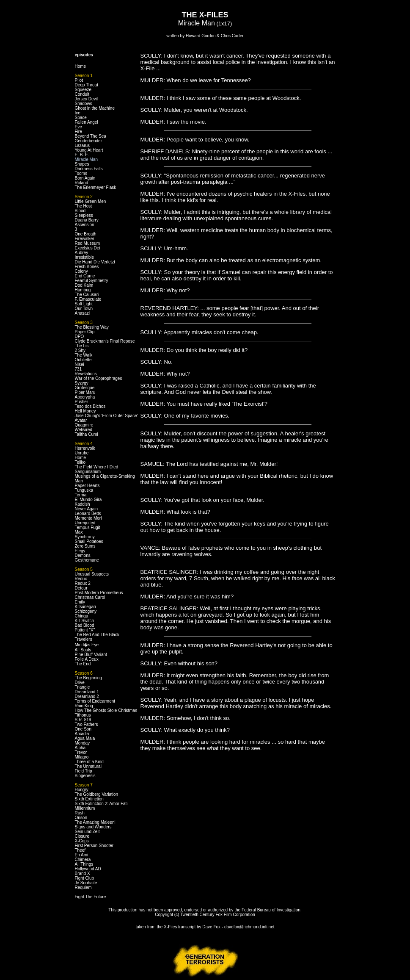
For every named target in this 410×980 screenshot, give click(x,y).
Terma (81, 495)
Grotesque (85, 388)
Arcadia (82, 734)
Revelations (86, 374)
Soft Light (84, 304)
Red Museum (87, 243)
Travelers (84, 639)
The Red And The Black (97, 635)
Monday (83, 743)
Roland (82, 183)
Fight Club (85, 878)
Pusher (82, 402)
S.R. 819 (83, 720)
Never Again (86, 509)
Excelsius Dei (88, 248)
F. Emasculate (88, 299)
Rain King (84, 706)
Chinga (82, 616)
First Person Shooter (94, 846)
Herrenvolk (85, 448)
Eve (78, 127)
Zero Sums (85, 546)
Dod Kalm (84, 285)
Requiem (83, 887)
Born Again (85, 178)
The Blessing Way (92, 327)
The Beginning (89, 678)
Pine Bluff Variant (91, 655)
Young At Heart (89, 150)
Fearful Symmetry (92, 281)
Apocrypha (85, 397)
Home (81, 66)
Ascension (85, 225)
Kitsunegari (85, 607)
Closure (82, 836)
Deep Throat (87, 85)
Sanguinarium (88, 472)
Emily (80, 602)
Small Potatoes (89, 541)
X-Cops (82, 841)
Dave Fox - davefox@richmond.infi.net (238, 927)
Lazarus (83, 145)
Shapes (82, 164)
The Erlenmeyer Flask (96, 187)
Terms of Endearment (95, 701)
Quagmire (84, 425)
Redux (81, 579)
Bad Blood (85, 625)
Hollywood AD (88, 869)
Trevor (81, 752)
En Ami (82, 855)
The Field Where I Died (97, 467)
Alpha (80, 748)
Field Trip (84, 771)
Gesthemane (87, 560)
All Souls (83, 650)
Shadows (84, 104)
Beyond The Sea (91, 136)
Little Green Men (91, 201)
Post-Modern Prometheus (99, 593)
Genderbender (89, 141)
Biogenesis (85, 776)
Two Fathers (87, 724)
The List (83, 346)
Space (81, 118)
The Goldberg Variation (97, 794)
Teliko (80, 462)
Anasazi (83, 313)
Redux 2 (83, 583)
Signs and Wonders (93, 827)
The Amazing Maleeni (95, 822)
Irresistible (85, 257)
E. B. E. (82, 155)
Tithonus (83, 715)
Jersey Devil (86, 99)
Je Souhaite (86, 883)
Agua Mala (85, 738)
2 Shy (80, 350)
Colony (81, 271)
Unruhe (82, 453)
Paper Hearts (87, 486)
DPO (80, 336)
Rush (80, 813)
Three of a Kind (89, 762)
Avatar (81, 420)
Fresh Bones (87, 267)
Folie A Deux (87, 659)
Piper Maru (85, 392)
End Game (85, 276)
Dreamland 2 (87, 696)
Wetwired (84, 430)
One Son (83, 729)
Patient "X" (85, 630)
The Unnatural (88, 766)
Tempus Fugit (88, 527)
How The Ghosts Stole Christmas (106, 710)
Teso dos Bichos (90, 406)
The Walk (84, 355)
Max (79, 532)
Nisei (80, 364)
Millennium (85, 808)
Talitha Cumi (87, 434)
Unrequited (85, 523)
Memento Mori (88, 518)
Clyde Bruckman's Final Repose (105, 341)
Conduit (82, 94)
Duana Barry (87, 220)
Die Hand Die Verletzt (95, 262)
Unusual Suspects (92, 574)
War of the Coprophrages (99, 378)
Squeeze (83, 90)
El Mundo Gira (88, 500)
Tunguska (84, 490)
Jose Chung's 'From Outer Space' (106, 416)
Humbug (83, 290)
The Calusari (87, 295)
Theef (80, 850)
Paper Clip (85, 332)
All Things (84, 864)
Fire (78, 131)
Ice (78, 113)
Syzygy (82, 383)
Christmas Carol (90, 597)
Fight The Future (91, 897)
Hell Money (85, 411)
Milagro (82, 757)
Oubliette (83, 360)
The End (83, 664)
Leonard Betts (88, 514)
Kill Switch (85, 621)
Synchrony (85, 537)
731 (78, 369)
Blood (80, 211)
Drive (80, 682)
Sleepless (84, 215)
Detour (81, 588)
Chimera (83, 860)
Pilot (79, 80)
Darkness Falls (89, 169)
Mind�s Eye (87, 645)
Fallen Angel (87, 122)
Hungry (82, 790)
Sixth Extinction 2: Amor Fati (101, 804)
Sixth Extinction (89, 799)
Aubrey (82, 253)
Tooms (81, 173)
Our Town (84, 309)
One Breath (86, 234)
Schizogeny (86, 611)
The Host (84, 206)
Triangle (83, 687)
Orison (81, 818)
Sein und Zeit (87, 832)
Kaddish (83, 504)
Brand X (83, 873)
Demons (83, 555)
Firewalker (85, 239)
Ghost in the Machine (95, 108)
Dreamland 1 (87, 692)
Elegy (80, 551)
